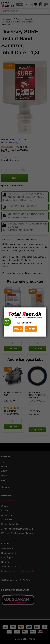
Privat (18, 329)
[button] (7, 322)
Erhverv (31, 329)
